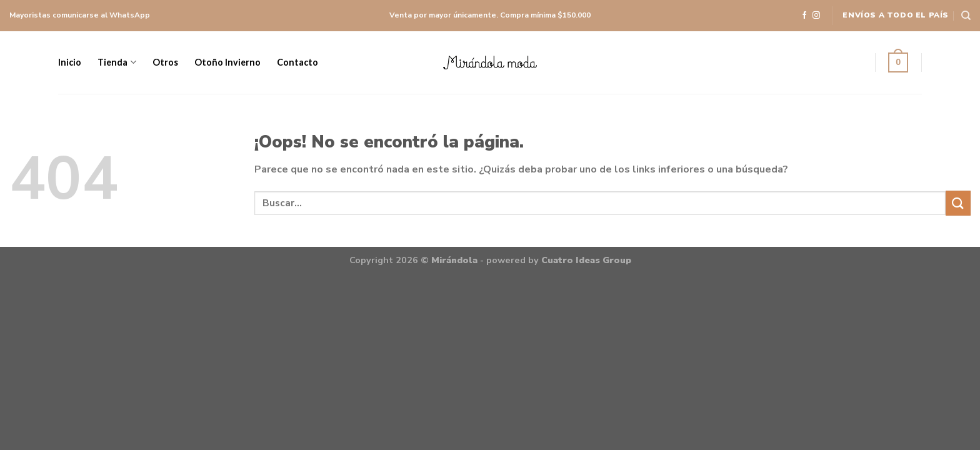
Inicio (70, 62)
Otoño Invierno (227, 62)
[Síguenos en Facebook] (804, 16)
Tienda (117, 62)
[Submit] (958, 203)
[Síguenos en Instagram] (816, 16)
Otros (165, 62)
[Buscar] (966, 16)
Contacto (297, 62)
